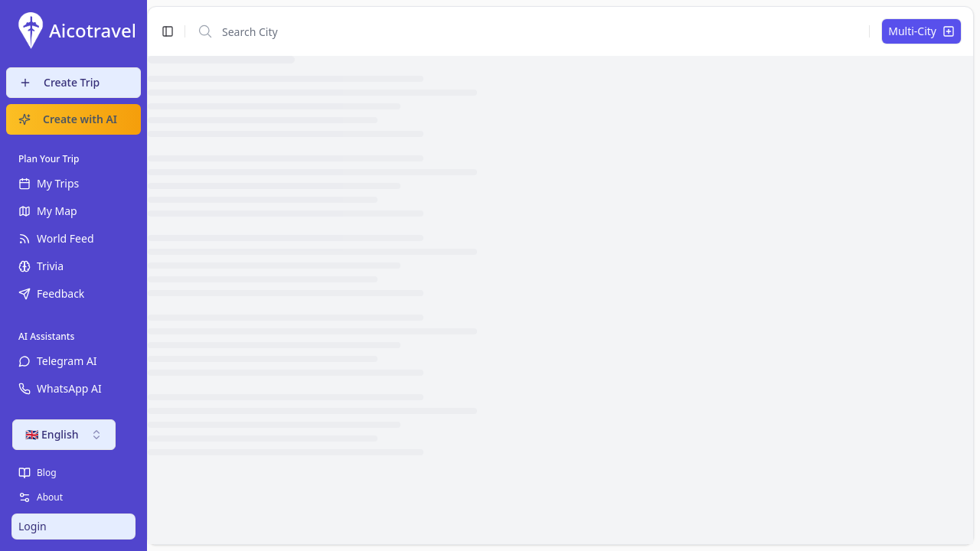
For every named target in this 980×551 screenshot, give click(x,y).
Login (33, 526)
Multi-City (921, 31)
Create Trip (59, 82)
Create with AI (68, 119)
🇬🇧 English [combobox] (64, 434)
